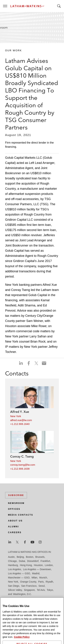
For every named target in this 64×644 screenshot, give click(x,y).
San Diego (14, 586)
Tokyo (50, 590)
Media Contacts (21, 515)
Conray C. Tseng (22, 456)
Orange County (28, 582)
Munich (43, 578)
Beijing (20, 557)
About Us (15, 521)
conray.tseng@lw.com (23, 465)
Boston (30, 557)
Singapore (29, 590)
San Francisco (29, 586)
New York (16, 416)
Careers (15, 532)
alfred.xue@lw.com (21, 420)
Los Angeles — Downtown (37, 569)
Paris (41, 582)
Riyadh (49, 582)
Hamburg (13, 565)
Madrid (36, 573)
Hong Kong (26, 565)
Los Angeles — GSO (19, 573)
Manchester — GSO (19, 578)
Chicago (12, 561)
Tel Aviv (41, 590)
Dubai (22, 561)
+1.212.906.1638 (20, 469)
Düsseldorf (33, 561)
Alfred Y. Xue (20, 412)
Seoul (42, 586)
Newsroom (16, 503)
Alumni (13, 527)
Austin (11, 557)
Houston (38, 565)
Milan (34, 578)
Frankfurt (45, 561)
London (49, 565)
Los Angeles (15, 569)
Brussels (40, 557)
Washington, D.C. (22, 594)
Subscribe (16, 495)
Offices (14, 509)
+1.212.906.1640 (20, 424)
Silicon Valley (15, 590)
